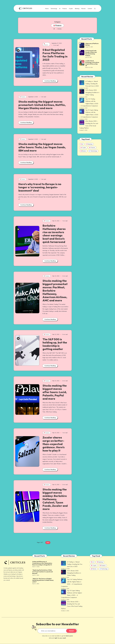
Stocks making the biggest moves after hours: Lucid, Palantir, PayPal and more (55, 392)
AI (60, 9)
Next (48, 543)
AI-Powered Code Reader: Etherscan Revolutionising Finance (91, 53)
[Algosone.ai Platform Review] (82, 45)
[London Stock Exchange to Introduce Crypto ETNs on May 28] (82, 63)
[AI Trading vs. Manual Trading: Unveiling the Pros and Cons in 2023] (82, 83)
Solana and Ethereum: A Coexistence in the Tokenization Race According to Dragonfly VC (42, 563)
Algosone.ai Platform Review (92, 44)
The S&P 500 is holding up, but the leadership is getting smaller (55, 344)
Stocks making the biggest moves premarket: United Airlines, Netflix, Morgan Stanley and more (42, 105)
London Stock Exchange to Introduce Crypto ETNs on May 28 (92, 63)
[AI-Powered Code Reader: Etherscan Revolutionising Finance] (82, 53)
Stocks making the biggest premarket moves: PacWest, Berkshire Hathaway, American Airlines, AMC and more (55, 291)
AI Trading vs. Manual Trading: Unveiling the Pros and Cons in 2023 (92, 84)
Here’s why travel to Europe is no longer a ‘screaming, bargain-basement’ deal (40, 187)
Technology (54, 9)
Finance (65, 9)
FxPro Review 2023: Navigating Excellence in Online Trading (92, 92)
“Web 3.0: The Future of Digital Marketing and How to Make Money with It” (43, 580)
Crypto (71, 9)
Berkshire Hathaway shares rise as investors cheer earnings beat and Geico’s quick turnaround (54, 234)
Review (83, 9)
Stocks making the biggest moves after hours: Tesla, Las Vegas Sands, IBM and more (42, 147)
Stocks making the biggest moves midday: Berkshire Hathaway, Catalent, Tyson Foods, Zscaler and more (55, 499)
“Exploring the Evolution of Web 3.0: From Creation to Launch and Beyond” (42, 572)
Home (47, 9)
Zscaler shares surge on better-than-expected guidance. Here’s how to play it (54, 444)
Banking (77, 9)
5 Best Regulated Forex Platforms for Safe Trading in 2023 (55, 55)
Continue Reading (50, 81)
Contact (90, 9)
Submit (71, 631)
